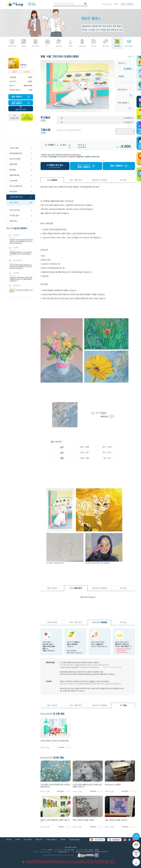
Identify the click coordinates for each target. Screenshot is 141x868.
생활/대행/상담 (14, 175)
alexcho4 (107, 791)
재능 (52, 180)
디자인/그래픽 (14, 148)
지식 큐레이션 (136, 836)
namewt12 (75, 791)
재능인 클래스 (106, 4)
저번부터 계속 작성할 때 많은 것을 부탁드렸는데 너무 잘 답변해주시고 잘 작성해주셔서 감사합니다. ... (21, 242)
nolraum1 (43, 827)
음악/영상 (13, 170)
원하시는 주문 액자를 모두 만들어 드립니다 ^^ (55, 821)
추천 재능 (123, 180)
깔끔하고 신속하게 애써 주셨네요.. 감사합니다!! (21, 291)
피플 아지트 (13, 221)
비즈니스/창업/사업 (16, 186)
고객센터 (91, 681)
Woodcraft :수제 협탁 (113, 785)
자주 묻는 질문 (14, 216)
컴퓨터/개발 (13, 164)
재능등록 (116, 4)
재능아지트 (100, 622)
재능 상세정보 (52, 588)
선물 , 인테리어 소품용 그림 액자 (116, 820)
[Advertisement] (21, 131)
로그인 (124, 4)
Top (136, 863)
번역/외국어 (13, 192)
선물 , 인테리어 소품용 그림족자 (84, 820)
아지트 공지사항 (15, 210)
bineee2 (23, 65)
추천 (123, 705)
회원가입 (130, 4)
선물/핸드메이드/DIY (16, 197)
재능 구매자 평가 (76, 180)
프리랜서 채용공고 (51, 840)
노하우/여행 (13, 181)
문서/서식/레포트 (15, 159)
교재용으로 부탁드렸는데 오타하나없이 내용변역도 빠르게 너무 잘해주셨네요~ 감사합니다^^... (21, 279)
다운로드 (136, 845)
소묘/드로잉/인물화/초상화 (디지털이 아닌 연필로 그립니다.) (87, 786)
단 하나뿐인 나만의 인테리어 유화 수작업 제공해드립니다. (55, 786)
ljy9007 (75, 827)
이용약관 (63, 840)
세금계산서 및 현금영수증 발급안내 (113, 667)
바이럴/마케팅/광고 (16, 154)
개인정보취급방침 (74, 840)
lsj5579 (43, 791)
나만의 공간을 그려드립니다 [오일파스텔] (54, 741)
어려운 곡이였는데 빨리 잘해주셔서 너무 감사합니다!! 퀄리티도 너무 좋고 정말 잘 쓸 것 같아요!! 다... (21, 267)
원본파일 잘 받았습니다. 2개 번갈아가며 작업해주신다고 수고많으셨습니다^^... (21, 254)
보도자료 (9, 840)
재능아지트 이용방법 (100, 180)
